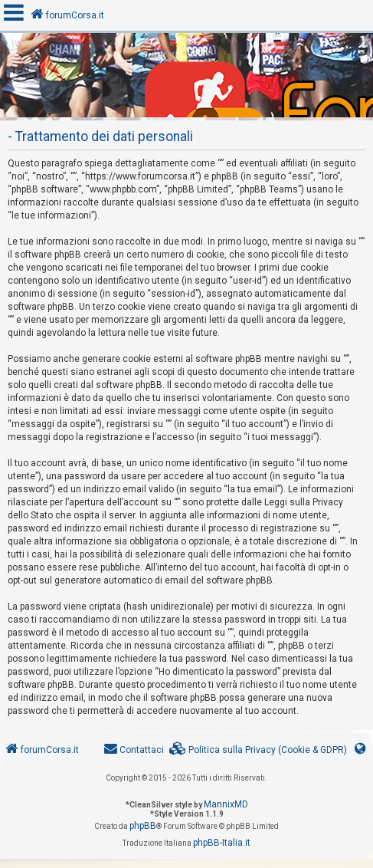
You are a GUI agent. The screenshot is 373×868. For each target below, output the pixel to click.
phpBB (143, 826)
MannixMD (226, 804)
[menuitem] (258, 750)
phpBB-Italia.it (222, 843)
